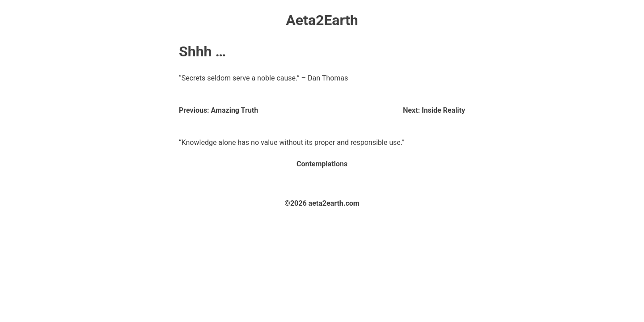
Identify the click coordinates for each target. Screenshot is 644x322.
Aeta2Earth (322, 20)
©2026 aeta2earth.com (322, 203)
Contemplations (322, 164)
